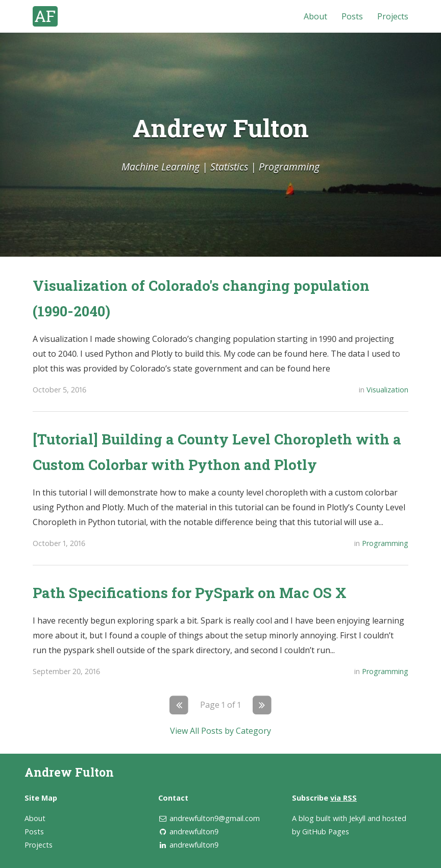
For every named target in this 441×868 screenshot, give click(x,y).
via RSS (344, 798)
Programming (385, 543)
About (315, 16)
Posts (352, 16)
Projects (393, 16)
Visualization (387, 390)
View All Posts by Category (220, 731)
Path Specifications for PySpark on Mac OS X (190, 592)
